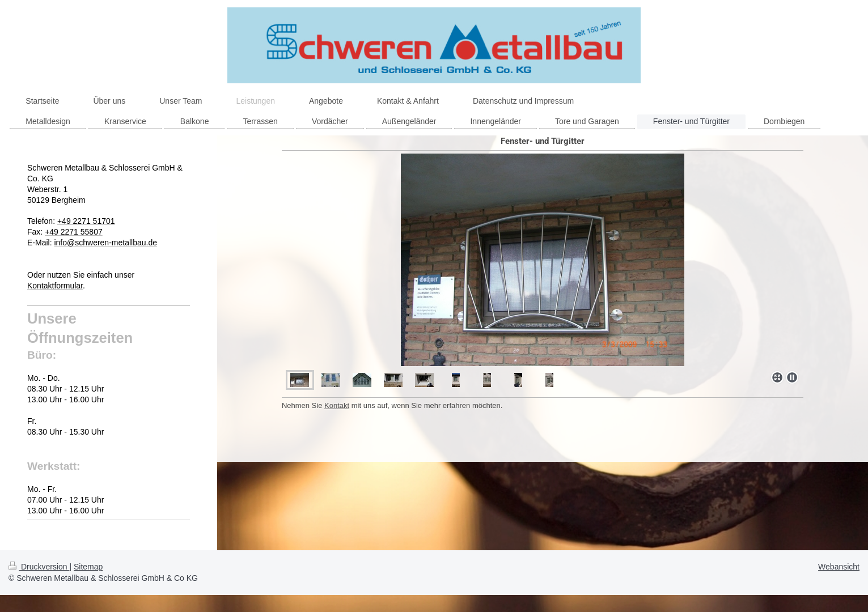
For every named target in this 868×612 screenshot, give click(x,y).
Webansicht (839, 567)
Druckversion (39, 567)
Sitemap (88, 567)
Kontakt (337, 405)
